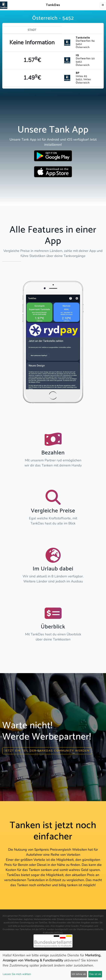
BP (78, 73)
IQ (77, 55)
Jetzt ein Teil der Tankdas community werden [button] (47, 751)
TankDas (52, 5)
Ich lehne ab (79, 974)
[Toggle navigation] (103, 5)
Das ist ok (95, 974)
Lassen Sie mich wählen (17, 974)
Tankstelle (83, 38)
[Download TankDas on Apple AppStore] (53, 172)
